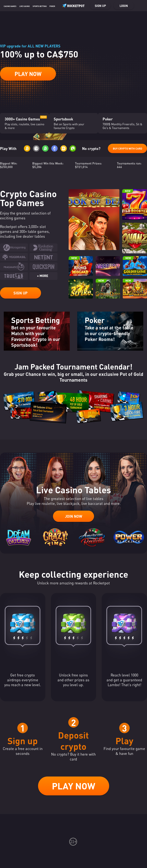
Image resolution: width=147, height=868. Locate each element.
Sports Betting (40, 6)
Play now (74, 786)
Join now (74, 516)
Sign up (100, 6)
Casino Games (10, 6)
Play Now (28, 74)
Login (124, 6)
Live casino (25, 6)
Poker (52, 6)
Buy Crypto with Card (128, 149)
